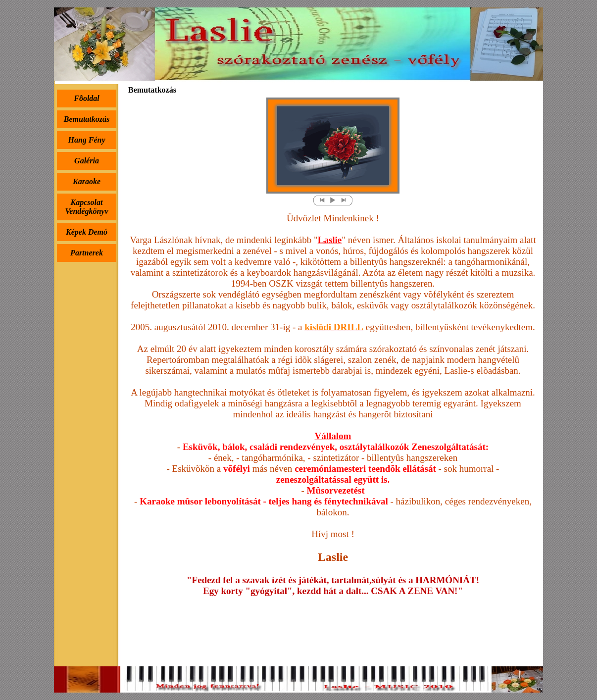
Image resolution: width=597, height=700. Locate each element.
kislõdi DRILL (334, 327)
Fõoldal (87, 98)
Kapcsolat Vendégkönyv (86, 207)
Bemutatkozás (87, 119)
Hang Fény (86, 140)
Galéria (87, 161)
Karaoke (87, 181)
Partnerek (87, 253)
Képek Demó (87, 232)
